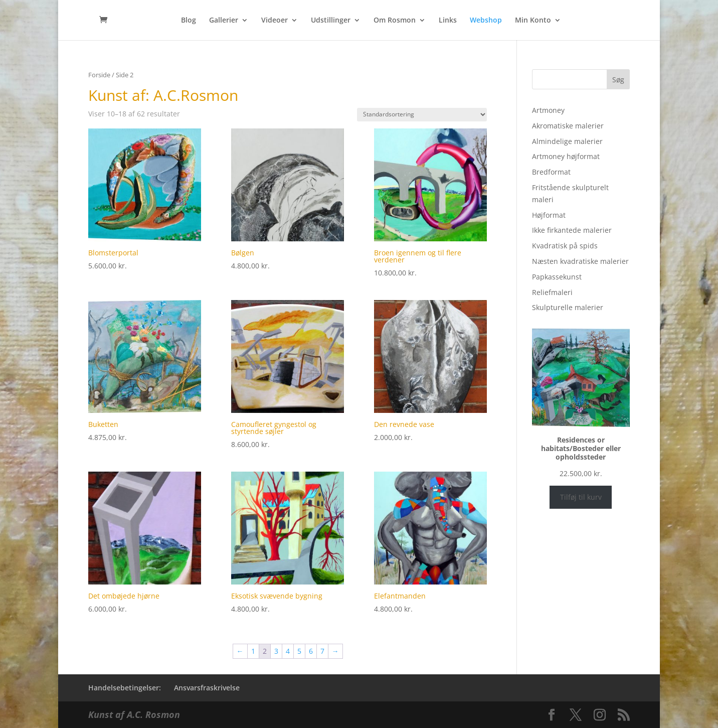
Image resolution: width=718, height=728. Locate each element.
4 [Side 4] (288, 651)
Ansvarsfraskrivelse (207, 688)
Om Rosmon (395, 21)
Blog (189, 21)
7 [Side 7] (322, 651)
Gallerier (224, 21)
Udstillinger (331, 21)
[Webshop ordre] (422, 115)
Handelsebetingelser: (125, 688)
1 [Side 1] (253, 651)
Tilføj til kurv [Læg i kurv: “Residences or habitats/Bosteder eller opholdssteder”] (581, 497)
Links (448, 21)
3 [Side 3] (276, 651)
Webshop (486, 21)
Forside (99, 75)
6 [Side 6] (311, 651)
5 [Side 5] (299, 651)
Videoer (275, 21)
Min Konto (533, 21)
